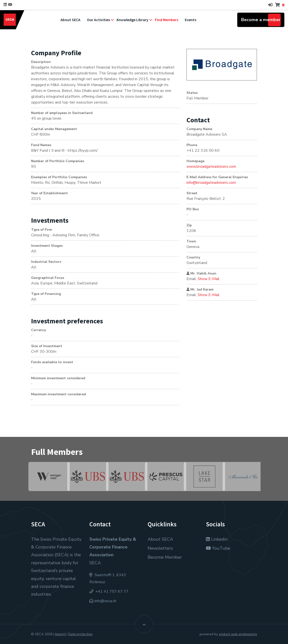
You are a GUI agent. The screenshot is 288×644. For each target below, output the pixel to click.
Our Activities (98, 20)
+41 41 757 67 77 (109, 591)
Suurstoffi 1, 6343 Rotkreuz (108, 578)
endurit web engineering (238, 634)
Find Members (167, 20)
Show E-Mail (209, 279)
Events (191, 20)
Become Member (165, 557)
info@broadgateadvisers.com (211, 183)
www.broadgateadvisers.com (211, 167)
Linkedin (217, 539)
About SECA (70, 20)
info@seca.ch (105, 601)
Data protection (80, 634)
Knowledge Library (132, 20)
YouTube (218, 548)
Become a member (261, 20)
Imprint (60, 634)
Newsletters (160, 548)
